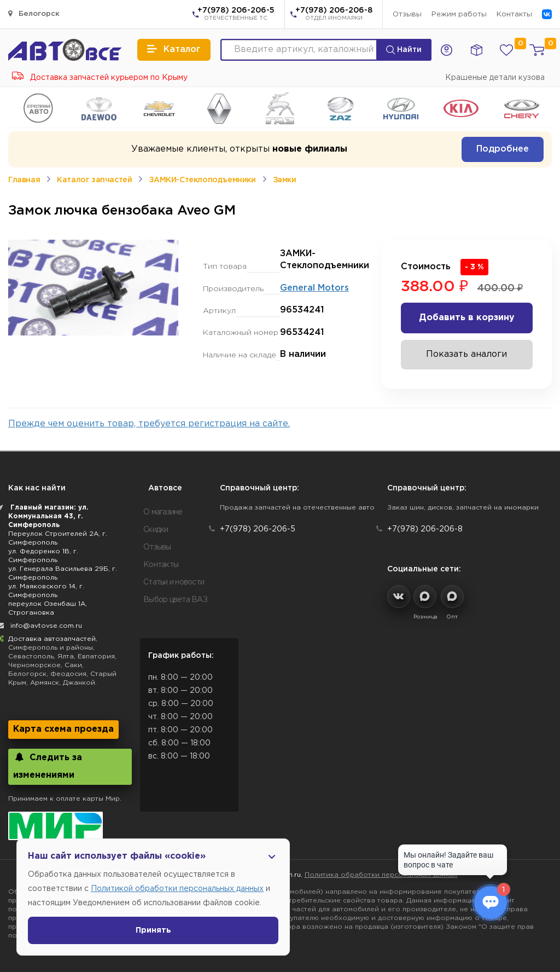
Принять (153, 930)
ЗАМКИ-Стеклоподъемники (202, 180)
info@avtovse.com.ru (46, 626)
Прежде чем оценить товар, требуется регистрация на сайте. (149, 424)
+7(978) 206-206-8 (334, 15)
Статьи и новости (174, 582)
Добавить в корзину (467, 318)
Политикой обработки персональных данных (177, 889)
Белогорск (34, 13)
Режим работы (459, 15)
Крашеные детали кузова (495, 78)
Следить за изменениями (48, 766)
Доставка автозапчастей (52, 639)
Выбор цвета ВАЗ (175, 600)
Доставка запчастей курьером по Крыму (100, 78)
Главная (24, 180)
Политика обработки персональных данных (381, 875)
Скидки (156, 530)
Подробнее (503, 149)
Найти (404, 50)
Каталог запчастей (94, 180)
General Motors (314, 288)
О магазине (163, 512)
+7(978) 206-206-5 (236, 15)
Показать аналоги (466, 354)
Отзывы (407, 15)
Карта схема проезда (63, 729)
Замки (285, 180)
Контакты (514, 15)
